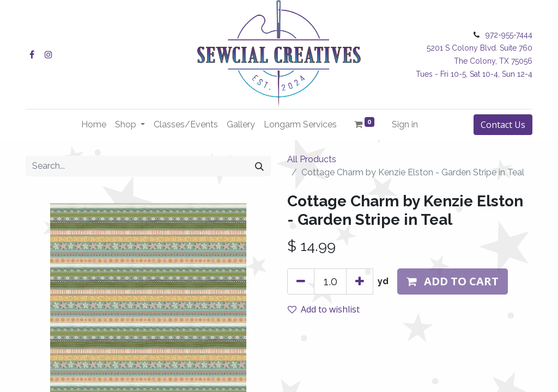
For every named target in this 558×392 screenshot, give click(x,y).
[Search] (259, 166)
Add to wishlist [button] (324, 309)
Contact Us (503, 125)
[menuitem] (94, 125)
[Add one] (360, 281)
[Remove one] (301, 281)
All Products (312, 159)
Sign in (405, 124)
